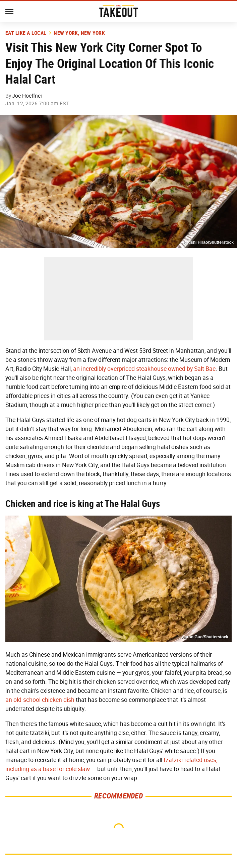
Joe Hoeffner (27, 96)
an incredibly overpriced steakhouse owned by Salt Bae (144, 369)
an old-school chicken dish (40, 700)
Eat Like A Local (26, 33)
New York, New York (79, 33)
